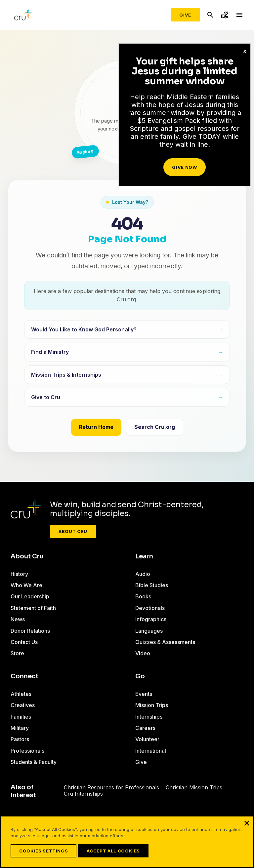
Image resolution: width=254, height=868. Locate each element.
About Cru (73, 531)
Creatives (23, 705)
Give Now (184, 167)
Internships (149, 717)
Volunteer (147, 739)
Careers (145, 728)
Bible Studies (152, 585)
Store (17, 653)
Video (143, 653)
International (151, 751)
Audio (143, 574)
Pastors (20, 739)
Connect (24, 676)
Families (21, 717)
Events (144, 694)
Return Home (96, 427)
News (18, 619)
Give (185, 15)
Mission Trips (152, 705)
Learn (144, 556)
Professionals (27, 751)
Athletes (21, 694)
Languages (149, 631)
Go (140, 676)
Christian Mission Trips (194, 787)
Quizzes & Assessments (165, 642)
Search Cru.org (155, 427)
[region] (127, 842)
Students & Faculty (34, 762)
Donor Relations (30, 631)
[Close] (247, 823)
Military (20, 728)
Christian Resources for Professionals (111, 787)
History (19, 574)
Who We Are (26, 585)
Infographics (151, 619)
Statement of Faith (33, 608)
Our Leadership (30, 596)
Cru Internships (83, 794)
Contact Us (24, 642)
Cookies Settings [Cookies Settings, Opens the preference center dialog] (43, 851)
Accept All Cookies (113, 851)
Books (143, 596)
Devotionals (150, 608)
